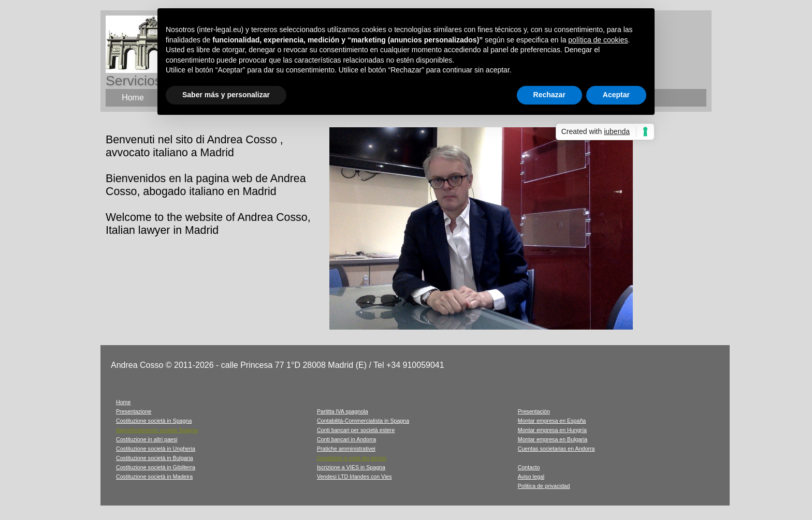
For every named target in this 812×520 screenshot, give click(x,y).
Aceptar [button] (616, 95)
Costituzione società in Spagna (154, 421)
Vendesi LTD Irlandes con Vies (354, 477)
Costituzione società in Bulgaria (155, 458)
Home (123, 402)
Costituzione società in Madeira (154, 477)
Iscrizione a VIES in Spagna (351, 467)
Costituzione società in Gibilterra (156, 467)
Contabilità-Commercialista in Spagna (363, 421)
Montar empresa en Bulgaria (553, 439)
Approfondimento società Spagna (157, 430)
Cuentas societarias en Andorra (556, 449)
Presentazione (134, 411)
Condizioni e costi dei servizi (352, 458)
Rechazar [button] (549, 95)
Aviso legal (531, 477)
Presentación (534, 411)
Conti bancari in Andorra (346, 439)
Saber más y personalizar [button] (226, 95)
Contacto (529, 467)
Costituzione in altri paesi (147, 439)
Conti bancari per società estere (356, 430)
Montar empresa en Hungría (552, 430)
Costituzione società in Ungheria (156, 449)
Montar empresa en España (552, 421)
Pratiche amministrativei (346, 449)
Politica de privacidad (544, 486)
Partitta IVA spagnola (343, 411)
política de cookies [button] (598, 40)
